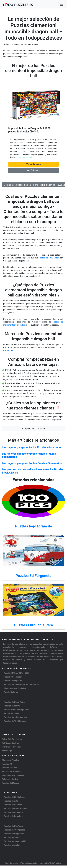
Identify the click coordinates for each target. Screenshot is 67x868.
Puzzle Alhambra (11, 713)
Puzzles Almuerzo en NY (15, 841)
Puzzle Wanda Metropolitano (17, 710)
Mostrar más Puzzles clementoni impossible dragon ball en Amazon (34, 185)
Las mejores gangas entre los (31, 447)
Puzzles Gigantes (12, 837)
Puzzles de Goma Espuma (15, 809)
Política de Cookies (11, 743)
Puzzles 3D (7, 764)
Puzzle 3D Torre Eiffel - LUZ (16, 673)
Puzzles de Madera (10, 783)
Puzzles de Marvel (12, 706)
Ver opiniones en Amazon (33, 429)
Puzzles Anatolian (12, 845)
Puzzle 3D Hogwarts (13, 681)
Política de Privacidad (12, 747)
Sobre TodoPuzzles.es (12, 739)
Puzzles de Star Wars (13, 826)
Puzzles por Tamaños (11, 772)
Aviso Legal (7, 751)
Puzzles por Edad (10, 768)
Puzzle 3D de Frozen (13, 677)
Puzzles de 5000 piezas (14, 797)
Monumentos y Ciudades (15, 688)
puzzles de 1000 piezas (49, 258)
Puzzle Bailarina (11, 692)
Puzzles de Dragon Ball (14, 834)
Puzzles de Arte (11, 801)
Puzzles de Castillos (13, 805)
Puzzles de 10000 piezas (15, 721)
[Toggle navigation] (62, 4)
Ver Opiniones (33, 170)
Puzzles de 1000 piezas (14, 830)
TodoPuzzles (55, 863)
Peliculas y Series (10, 779)
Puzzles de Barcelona (14, 812)
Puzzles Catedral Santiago (16, 717)
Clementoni (8, 350)
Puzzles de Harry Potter (15, 702)
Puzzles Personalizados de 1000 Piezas (22, 685)
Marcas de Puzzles (10, 760)
